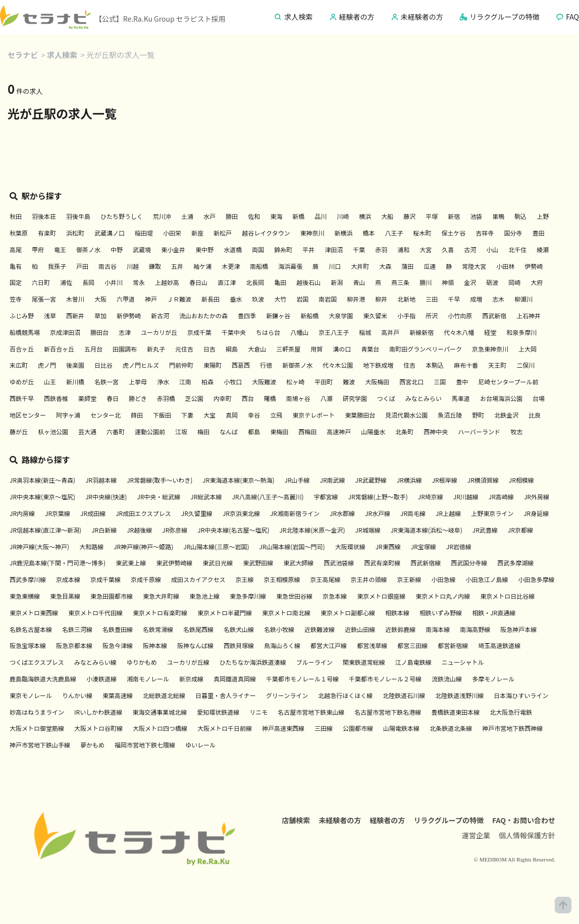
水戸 (209, 216)
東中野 (204, 249)
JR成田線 (93, 513)
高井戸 (390, 332)
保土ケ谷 (453, 233)
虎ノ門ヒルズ (141, 365)
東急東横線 (25, 596)
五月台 (93, 349)
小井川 (114, 282)
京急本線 (335, 596)
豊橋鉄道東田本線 (455, 712)
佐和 (254, 216)
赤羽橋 (166, 398)
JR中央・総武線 (159, 497)
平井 (308, 249)
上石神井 (529, 315)
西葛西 (241, 365)
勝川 (426, 282)
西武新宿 (494, 315)
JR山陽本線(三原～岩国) (216, 546)
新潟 (337, 282)
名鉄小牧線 (279, 629)
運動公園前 (150, 431)
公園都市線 (358, 728)
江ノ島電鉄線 (413, 662)
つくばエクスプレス (37, 662)
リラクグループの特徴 (449, 821)
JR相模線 (521, 480)
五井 (177, 266)
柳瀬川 (523, 299)
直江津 (227, 282)
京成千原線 (146, 579)
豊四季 (247, 315)
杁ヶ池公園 (53, 431)
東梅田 (279, 431)
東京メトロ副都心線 (348, 613)
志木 (498, 299)
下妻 (187, 415)
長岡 (88, 282)
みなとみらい (424, 398)
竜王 (60, 249)
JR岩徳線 (459, 546)
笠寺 (16, 299)
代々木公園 (338, 365)
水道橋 (233, 249)
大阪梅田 (377, 382)
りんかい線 (77, 695)
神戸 (151, 299)
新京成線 (191, 679)
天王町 (497, 365)
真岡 (232, 415)
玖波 (258, 299)
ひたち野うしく (122, 216)
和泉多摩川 (521, 332)
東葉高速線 (118, 695)
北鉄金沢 (506, 415)
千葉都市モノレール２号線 (385, 679)
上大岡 (528, 349)
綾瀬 (543, 249)
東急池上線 (204, 596)
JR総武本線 (206, 497)
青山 (359, 282)
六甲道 (126, 299)
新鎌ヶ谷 (278, 315)
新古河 (160, 315)
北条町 (404, 431)
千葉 (359, 249)
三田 (432, 299)
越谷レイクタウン (266, 233)
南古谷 (108, 266)
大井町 (360, 266)
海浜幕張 (290, 266)
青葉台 (370, 349)
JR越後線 (139, 530)
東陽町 (213, 365)
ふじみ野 (22, 315)
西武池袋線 (339, 563)
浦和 (403, 249)
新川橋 (75, 382)
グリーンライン (287, 695)
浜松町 (75, 233)
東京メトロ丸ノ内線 (443, 596)
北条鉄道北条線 (451, 728)
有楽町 (47, 233)
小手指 (406, 315)
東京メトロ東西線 (34, 613)
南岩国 (328, 299)
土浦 (187, 216)
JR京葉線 (58, 513)
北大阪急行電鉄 (511, 712)
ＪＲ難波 (179, 299)
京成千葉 (199, 332)
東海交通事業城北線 (160, 712)
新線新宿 (422, 332)
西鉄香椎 (56, 398)
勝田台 (99, 332)
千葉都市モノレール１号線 (302, 679)
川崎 (343, 216)
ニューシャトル (463, 662)
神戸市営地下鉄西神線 (512, 728)
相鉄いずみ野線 (441, 613)
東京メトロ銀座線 (381, 596)
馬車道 (461, 398)
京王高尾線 (326, 579)
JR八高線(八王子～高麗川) (268, 497)
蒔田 (137, 415)
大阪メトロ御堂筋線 (37, 728)
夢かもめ (92, 745)
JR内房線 (22, 513)
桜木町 (422, 233)
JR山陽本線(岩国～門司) (292, 546)
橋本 (369, 233)
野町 (478, 415)
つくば (386, 398)
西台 (248, 398)
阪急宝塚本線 (28, 645)
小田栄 (172, 233)
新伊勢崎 (129, 315)
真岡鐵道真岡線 (235, 679)
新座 (197, 233)
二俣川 (525, 365)
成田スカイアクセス (198, 579)
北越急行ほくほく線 (345, 695)
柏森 (207, 382)
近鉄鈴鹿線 (400, 629)
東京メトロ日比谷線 (507, 596)
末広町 (19, 365)
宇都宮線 (326, 497)
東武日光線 (218, 563)
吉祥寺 (485, 233)
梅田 (203, 431)
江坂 (181, 431)
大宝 (209, 415)
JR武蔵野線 (371, 480)
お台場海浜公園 (501, 398)
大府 (537, 282)
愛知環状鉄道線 (218, 712)
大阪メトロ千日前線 (225, 728)
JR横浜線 (409, 480)
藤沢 (409, 216)
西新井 (75, 315)
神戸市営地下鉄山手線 (40, 745)
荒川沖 (162, 216)
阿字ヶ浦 (68, 415)
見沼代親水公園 (406, 415)
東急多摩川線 (248, 596)
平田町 (324, 382)
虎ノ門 (47, 365)
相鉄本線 (397, 613)
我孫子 (57, 266)
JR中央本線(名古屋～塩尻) (233, 530)
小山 (492, 249)
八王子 (394, 233)
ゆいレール (200, 745)
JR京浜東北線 (241, 513)
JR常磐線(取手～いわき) (160, 480)
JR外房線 (537, 497)
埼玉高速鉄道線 (499, 645)
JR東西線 (388, 546)
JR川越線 (466, 497)
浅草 (50, 315)
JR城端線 (368, 530)
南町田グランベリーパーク (426, 349)
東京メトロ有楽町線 (160, 613)
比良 (535, 415)
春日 (113, 398)
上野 (543, 216)
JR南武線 (333, 480)
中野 (117, 249)
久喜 (448, 249)
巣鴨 (498, 216)
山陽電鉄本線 (401, 728)
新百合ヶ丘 (59, 349)
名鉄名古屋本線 (31, 629)
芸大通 (87, 431)
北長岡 (255, 282)
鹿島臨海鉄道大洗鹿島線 (43, 679)
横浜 (365, 216)
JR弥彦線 (175, 530)
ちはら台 (268, 332)
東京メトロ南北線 (286, 613)
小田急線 (444, 579)
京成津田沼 (65, 332)
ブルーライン (314, 662)
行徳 (266, 365)
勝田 (232, 216)
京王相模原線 (282, 579)
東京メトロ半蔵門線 (225, 613)
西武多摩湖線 (515, 563)
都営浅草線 (372, 645)
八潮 (327, 398)
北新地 (406, 299)
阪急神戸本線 (518, 629)
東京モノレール (31, 695)
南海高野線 (475, 629)
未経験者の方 (340, 821)
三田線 (324, 728)
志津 (125, 332)
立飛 (276, 415)
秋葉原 (19, 233)
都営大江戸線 (329, 645)
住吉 (409, 365)
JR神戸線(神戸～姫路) (143, 546)
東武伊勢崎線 (174, 563)
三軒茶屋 (288, 349)
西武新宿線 (426, 563)
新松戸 (223, 233)
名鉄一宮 (107, 382)
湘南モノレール (148, 679)
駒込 (520, 216)
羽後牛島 (78, 216)
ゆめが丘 (22, 382)
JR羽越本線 (101, 480)
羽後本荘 (44, 216)
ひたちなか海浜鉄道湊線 (253, 662)
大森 (385, 266)
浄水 (163, 382)
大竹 (280, 299)
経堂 (490, 332)
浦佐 (66, 282)
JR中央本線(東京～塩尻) (42, 497)
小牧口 (233, 382)
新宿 (454, 216)
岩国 (302, 299)
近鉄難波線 (320, 629)
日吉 (209, 349)
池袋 (476, 216)
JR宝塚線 (424, 546)
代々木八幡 (459, 332)
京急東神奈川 (490, 349)
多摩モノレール (493, 679)
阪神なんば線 (195, 645)
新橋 (298, 216)
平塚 (432, 216)
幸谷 (254, 415)
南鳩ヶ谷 (298, 398)
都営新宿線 (453, 645)
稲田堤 (144, 233)
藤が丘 (19, 431)
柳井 (381, 299)
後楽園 (75, 365)
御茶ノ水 (88, 249)
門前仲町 (181, 365)
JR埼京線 (431, 497)
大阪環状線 (350, 546)
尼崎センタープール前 (508, 382)
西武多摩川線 (28, 579)
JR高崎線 (501, 497)
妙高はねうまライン (37, 712)
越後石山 (308, 282)
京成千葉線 (106, 579)
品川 (321, 216)
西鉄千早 (22, 398)
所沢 (432, 315)
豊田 (539, 233)
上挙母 (138, 382)
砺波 (492, 282)
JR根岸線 (445, 480)
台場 (539, 398)
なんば (229, 431)
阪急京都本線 (74, 645)
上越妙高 (167, 282)
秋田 (16, 216)
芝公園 (194, 398)
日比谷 (103, 365)
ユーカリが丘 (159, 332)
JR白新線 (104, 530)
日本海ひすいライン (521, 695)
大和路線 (91, 546)
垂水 (236, 299)
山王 (50, 382)
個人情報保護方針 (527, 835)
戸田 (82, 266)
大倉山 (257, 349)
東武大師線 (298, 563)
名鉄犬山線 (239, 629)
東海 (276, 216)
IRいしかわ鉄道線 (98, 712)
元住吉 (184, 349)
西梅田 (307, 431)
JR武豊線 (485, 530)
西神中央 (436, 431)
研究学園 (355, 398)
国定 (16, 282)
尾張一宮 (44, 299)
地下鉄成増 (378, 365)
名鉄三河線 (77, 629)
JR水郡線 (342, 513)
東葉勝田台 (360, 415)
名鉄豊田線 (118, 629)
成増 (476, 299)
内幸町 (223, 398)
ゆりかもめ (142, 662)
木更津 (231, 266)
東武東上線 (131, 563)
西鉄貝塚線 (239, 645)
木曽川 (75, 299)
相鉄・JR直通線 (494, 613)
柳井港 (356, 299)
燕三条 (400, 282)
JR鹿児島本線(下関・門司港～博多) (58, 563)
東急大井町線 (161, 596)
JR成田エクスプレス (143, 513)
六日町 (41, 282)
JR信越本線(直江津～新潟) (45, 530)
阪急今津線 (118, 645)
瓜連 (430, 266)
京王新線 (409, 579)
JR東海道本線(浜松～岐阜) (427, 530)
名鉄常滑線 (158, 629)
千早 (454, 299)
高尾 (16, 249)
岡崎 (514, 282)
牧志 (516, 431)
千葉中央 (234, 332)
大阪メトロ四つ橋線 (160, 728)
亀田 (280, 282)
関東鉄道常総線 (364, 662)
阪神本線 (155, 645)
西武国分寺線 (469, 563)
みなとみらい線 (95, 662)
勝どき (138, 398)
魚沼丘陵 (450, 415)
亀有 (16, 266)
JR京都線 (520, 530)
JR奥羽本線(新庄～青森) (42, 480)
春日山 (198, 282)
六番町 (116, 431)
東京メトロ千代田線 (95, 613)
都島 (254, 431)
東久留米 (375, 315)
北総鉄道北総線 (164, 695)
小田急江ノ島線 (487, 579)
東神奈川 (312, 233)
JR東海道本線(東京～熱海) (238, 480)
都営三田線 (412, 645)
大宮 (426, 249)
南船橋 (259, 266)
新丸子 (156, 349)
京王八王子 (334, 332)
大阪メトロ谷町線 (98, 728)
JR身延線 (536, 513)
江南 (185, 382)
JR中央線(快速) (106, 497)
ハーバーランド (479, 431)
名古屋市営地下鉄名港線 (388, 712)
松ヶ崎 (295, 382)
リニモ (258, 712)
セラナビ (23, 55)
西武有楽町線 (382, 563)
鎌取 (155, 266)
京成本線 (68, 579)
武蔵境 (142, 249)
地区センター (28, 415)
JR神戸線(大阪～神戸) (39, 546)
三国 (440, 382)
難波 (349, 382)
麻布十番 (466, 365)
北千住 (517, 249)
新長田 (210, 299)
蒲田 (407, 266)
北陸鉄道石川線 (404, 695)
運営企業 (476, 835)
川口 (335, 266)
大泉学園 (341, 315)
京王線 (244, 579)
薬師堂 (87, 398)
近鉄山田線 (360, 629)
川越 (133, 266)
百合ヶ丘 (22, 349)
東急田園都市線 (112, 596)
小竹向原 (460, 315)
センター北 (106, 415)
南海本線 (438, 629)
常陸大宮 (474, 266)
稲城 (365, 332)
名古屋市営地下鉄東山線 (311, 712)
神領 (448, 282)
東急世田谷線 (294, 596)
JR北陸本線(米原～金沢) (312, 530)
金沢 (470, 282)
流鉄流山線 (447, 679)
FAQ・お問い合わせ (524, 821)
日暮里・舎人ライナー (226, 695)
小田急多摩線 (537, 579)
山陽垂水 (373, 431)
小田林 (505, 266)
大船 (387, 216)
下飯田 (162, 415)
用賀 (317, 349)
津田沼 (334, 249)
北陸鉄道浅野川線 (459, 695)
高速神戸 (339, 431)
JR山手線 (297, 480)
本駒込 (435, 365)
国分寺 (513, 233)
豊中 (462, 382)
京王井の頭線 (369, 579)
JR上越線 (448, 513)
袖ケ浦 (202, 266)
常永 (139, 282)
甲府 (38, 249)
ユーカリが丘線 (188, 662)
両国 (258, 249)
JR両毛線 (413, 513)
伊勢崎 (534, 266)
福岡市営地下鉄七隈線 (145, 745)
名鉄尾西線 (198, 629)
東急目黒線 (65, 596)
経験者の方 (387, 821)
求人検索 (62, 55)
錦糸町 (283, 249)
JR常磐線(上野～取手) (378, 497)
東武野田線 (258, 563)
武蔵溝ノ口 (110, 233)
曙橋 (270, 398)
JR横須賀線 (483, 480)
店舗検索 (296, 821)
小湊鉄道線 (101, 679)
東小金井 (173, 249)
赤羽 (381, 249)
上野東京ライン (492, 513)
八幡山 (299, 332)
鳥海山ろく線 (282, 645)
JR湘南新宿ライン (295, 513)
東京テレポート (313, 415)
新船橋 (309, 315)
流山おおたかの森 (203, 315)
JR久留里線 (197, 513)
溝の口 (342, 349)
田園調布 (125, 349)
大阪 (100, 299)
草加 (100, 315)
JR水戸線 (378, 513)
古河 (470, 249)
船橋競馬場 (25, 332)
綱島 (232, 349)
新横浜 (343, 233)
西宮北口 (411, 382)
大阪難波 (264, 382)
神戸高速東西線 (283, 728)
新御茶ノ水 (297, 365)
